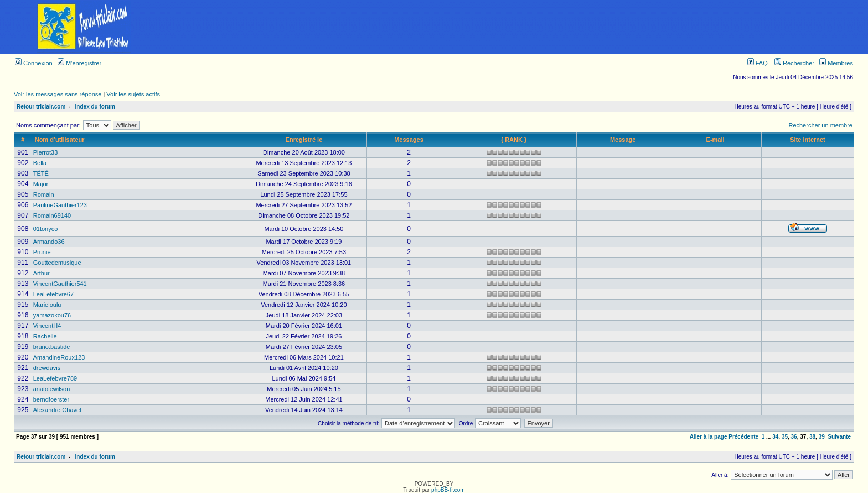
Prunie (42, 252)
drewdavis (47, 368)
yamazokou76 (52, 315)
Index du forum (95, 107)
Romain (44, 194)
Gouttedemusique (57, 263)
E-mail (715, 140)
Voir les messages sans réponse (58, 94)
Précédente (743, 437)
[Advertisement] (518, 27)
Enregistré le (304, 140)
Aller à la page (709, 437)
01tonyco (46, 229)
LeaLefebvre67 (53, 294)
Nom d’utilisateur (60, 140)
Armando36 (49, 242)
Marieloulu (47, 305)
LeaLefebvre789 (55, 378)
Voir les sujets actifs (133, 94)
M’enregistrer (79, 63)
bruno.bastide (52, 347)
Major (41, 184)
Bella (40, 163)
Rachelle (45, 336)
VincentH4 (47, 326)
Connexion (34, 63)
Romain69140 (52, 215)
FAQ (758, 63)
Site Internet (808, 140)
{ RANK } (514, 140)
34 (775, 437)
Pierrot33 (46, 152)
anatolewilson (52, 389)
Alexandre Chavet (57, 410)
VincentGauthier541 (60, 284)
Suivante (839, 437)
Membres (836, 63)
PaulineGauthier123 (60, 205)
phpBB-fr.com (448, 490)
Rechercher (794, 63)
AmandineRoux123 (59, 357)
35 (785, 437)
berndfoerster (51, 399)
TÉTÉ (41, 173)
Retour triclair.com (41, 107)
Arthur (42, 273)
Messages (409, 140)
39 (822, 437)
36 (794, 437)
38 (812, 437)
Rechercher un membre (820, 125)
